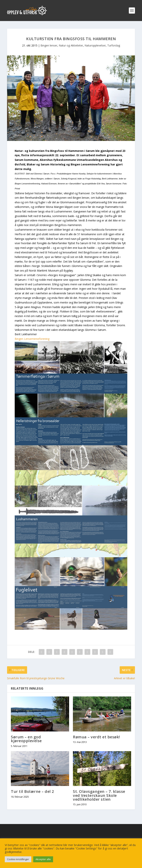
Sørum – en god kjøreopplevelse (26, 739)
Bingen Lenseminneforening (32, 339)
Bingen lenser (49, 45)
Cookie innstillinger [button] (18, 859)
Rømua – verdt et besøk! (96, 737)
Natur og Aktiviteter (71, 45)
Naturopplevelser (95, 45)
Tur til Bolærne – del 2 (32, 791)
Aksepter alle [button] (43, 859)
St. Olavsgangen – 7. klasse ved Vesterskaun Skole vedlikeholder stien (99, 795)
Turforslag (114, 45)
